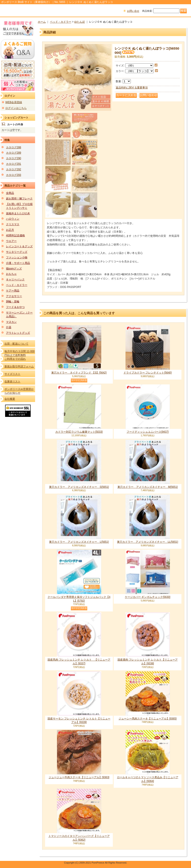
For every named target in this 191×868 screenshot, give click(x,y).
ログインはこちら (16, 108)
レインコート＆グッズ (19, 246)
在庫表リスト (12, 382)
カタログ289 (14, 153)
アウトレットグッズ (18, 333)
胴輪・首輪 (13, 301)
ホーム (42, 22)
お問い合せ (133, 11)
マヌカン (11, 322)
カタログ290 (14, 158)
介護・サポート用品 (18, 263)
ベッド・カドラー (17, 285)
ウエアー (11, 241)
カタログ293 (14, 175)
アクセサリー (14, 296)
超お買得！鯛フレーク (19, 199)
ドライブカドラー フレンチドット (148, 373)
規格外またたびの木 (18, 213)
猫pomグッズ (14, 269)
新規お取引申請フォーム (19, 366)
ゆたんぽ (80, 22)
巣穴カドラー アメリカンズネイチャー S (79, 487)
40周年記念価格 (15, 235)
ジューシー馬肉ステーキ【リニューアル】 (148, 719)
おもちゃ (11, 274)
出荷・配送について (16, 344)
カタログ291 (14, 164)
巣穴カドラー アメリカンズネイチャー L (79, 542)
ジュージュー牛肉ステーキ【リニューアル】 (79, 777)
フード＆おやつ (15, 307)
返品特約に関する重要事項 (132, 88)
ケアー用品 (13, 291)
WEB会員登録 (14, 102)
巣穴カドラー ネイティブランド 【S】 (79, 373)
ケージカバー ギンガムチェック (148, 597)
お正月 (10, 230)
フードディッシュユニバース (148, 432)
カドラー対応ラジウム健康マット (79, 432)
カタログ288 (14, 147)
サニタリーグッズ (17, 252)
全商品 (10, 193)
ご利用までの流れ (15, 359)
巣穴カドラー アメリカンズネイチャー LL (148, 542)
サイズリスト (12, 374)
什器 (9, 327)
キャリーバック (15, 279)
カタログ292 (14, 169)
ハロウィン (13, 219)
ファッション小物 (17, 257)
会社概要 (10, 399)
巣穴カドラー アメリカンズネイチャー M (148, 487)
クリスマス (13, 224)
